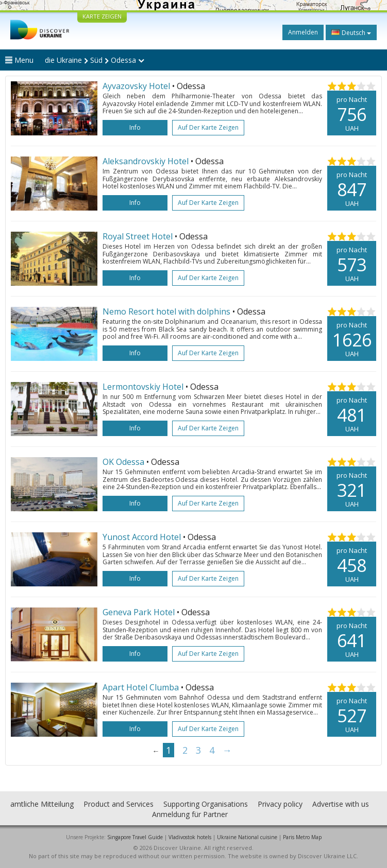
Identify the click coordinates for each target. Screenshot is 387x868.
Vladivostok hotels (190, 837)
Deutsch (351, 32)
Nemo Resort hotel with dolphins (167, 311)
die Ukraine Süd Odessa (95, 60)
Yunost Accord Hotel (142, 537)
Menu (19, 60)
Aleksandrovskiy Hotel (147, 161)
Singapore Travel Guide (135, 837)
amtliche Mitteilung (42, 804)
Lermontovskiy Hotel (143, 387)
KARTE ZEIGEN (102, 16)
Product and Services (119, 804)
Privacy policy (280, 804)
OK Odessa (123, 462)
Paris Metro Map (302, 837)
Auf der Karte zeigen (208, 127)
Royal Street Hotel (139, 236)
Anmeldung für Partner (190, 814)
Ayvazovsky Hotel (137, 86)
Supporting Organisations (206, 804)
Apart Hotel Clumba (141, 687)
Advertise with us (341, 804)
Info (135, 127)
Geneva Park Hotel (139, 612)
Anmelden (303, 32)
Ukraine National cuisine (247, 837)
